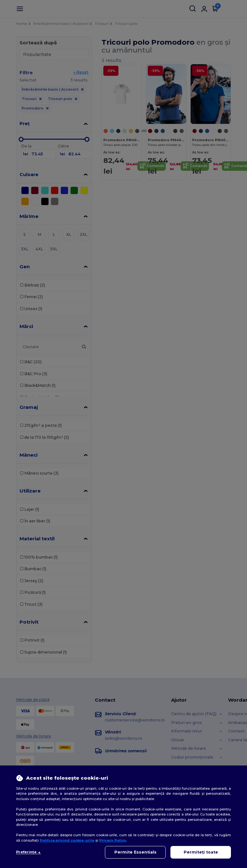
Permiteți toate (201, 852)
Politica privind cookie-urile (67, 840)
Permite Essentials (135, 852)
